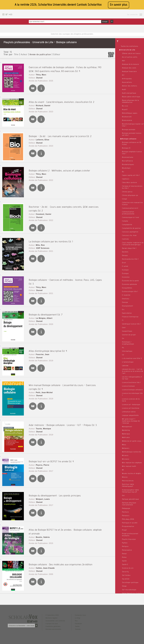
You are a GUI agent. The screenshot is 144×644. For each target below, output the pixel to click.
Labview (125, 366)
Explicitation (127, 313)
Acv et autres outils (130, 57)
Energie (125, 302)
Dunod (38, 74)
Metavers (126, 448)
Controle (125, 239)
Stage (124, 586)
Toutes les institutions (130, 46)
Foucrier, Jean (41, 352)
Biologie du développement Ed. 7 (46, 312)
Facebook (78, 622)
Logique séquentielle (130, 416)
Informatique (127, 351)
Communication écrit (130, 208)
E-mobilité (126, 295)
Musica (125, 477)
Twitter (77, 625)
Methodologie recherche (132, 452)
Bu (123, 172)
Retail (124, 554)
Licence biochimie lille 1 (131, 383)
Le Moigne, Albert (43, 316)
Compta (125, 221)
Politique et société (130, 523)
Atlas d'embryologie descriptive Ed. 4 (48, 348)
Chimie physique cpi (130, 195)
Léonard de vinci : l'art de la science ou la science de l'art (133, 371)
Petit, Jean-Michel (43, 386)
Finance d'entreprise (130, 317)
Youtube (78, 628)
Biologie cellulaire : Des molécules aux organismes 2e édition (61, 561)
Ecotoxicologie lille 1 (130, 292)
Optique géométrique (130, 499)
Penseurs (126, 516)
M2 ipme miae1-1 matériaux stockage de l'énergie (131, 421)
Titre (16, 55)
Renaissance (127, 550)
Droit (124, 263)
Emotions (126, 299)
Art (123, 75)
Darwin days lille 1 (129, 248)
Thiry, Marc (40, 72)
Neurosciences (128, 481)
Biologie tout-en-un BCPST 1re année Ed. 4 (51, 458)
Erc (123, 310)
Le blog (78, 617)
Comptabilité (127, 225)
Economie (126, 277)
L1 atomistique (128, 362)
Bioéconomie (127, 120)
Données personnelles (53, 628)
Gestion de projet (129, 335)
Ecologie (125, 270)
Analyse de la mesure (130, 64)
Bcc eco (125, 106)
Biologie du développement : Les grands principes (55, 493)
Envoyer (105, 22)
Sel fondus (126, 575)
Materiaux (126, 434)
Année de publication (40, 55)
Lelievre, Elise (41, 137)
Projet (124, 530)
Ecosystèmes (127, 288)
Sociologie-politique (130, 583)
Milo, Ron (39, 243)
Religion (125, 547)
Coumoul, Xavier (42, 208)
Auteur (24, 55)
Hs (123, 348)
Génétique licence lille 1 (131, 324)
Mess (124, 445)
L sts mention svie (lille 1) (132, 359)
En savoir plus (119, 5)
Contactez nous (80, 614)
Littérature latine (129, 412)
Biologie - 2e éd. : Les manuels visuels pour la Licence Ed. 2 (60, 134)
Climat (125, 199)
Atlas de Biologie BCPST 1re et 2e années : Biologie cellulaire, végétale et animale (71, 527)
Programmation (128, 527)
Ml (123, 470)
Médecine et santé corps (132, 441)
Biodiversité (127, 117)
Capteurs (126, 179)
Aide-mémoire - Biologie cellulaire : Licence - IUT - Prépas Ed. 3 (63, 422)
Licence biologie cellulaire (132, 390)
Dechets (125, 252)
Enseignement (128, 306)
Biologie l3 (126, 148)
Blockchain (126, 168)
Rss (76, 619)
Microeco (126, 459)
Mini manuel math (129, 466)
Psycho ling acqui (129, 539)
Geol (124, 328)
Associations (127, 82)
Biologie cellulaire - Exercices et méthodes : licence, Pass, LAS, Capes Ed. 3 (68, 277)
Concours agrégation (130, 232)
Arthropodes (127, 79)
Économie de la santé (130, 281)
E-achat (125, 266)
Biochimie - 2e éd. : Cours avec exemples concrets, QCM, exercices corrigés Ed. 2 (71, 204)
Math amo (126, 438)
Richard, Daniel (42, 103)
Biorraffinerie (127, 161)
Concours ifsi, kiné (129, 236)
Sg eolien (126, 579)
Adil (124, 61)
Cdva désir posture (129, 183)
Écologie (125, 274)
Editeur (57, 55)
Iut (123, 355)
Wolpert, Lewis (42, 496)
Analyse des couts (129, 68)
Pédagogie (126, 509)
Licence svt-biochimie (131, 408)
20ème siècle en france (131, 54)
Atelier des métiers (130, 86)
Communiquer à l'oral (131, 218)
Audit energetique (129, 93)
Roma (124, 557)
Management (127, 427)
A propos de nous (52, 622)
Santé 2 (125, 565)
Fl (123, 320)
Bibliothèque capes (130, 113)
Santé (124, 561)
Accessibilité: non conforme (55, 619)
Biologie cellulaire (129, 139)
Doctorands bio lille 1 (130, 259)
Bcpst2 (125, 110)
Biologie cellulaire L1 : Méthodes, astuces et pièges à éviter (59, 168)
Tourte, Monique (42, 426)
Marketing (126, 430)
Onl (123, 496)
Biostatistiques (128, 165)
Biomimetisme (128, 157)
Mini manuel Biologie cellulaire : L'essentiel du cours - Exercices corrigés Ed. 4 (70, 382)
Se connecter (132, 15)
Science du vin (128, 568)
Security (125, 572)
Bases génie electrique (131, 97)
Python (125, 543)
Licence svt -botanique (131, 405)
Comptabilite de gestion (131, 228)
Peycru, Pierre (41, 462)
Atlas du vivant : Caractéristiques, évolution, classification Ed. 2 (62, 100)
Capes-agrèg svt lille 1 (131, 175)
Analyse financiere (129, 72)
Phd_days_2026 (128, 519)
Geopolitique (127, 331)
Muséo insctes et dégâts (132, 474)
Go (123, 338)
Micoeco (125, 456)
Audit (124, 90)
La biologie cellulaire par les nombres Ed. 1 (51, 239)
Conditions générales (53, 625)
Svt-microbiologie (129, 590)
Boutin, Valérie (42, 531)
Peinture (125, 512)
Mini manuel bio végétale (132, 463)
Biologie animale (129, 130)
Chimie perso (127, 192)
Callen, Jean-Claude (44, 565)
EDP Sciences (42, 245)
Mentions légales (52, 617)
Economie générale (130, 284)
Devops (125, 256)
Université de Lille (128, 50)
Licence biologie (128, 386)
